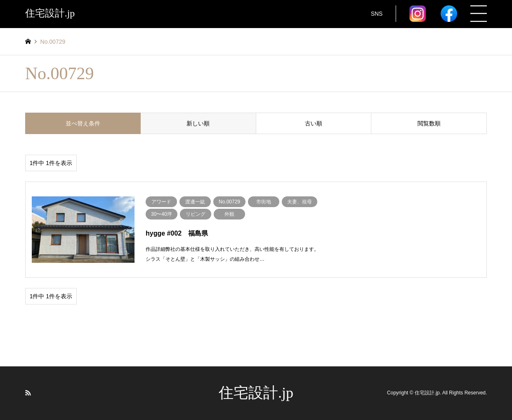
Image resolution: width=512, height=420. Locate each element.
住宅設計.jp (256, 393)
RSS (28, 393)
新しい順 (198, 123)
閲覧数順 (429, 123)
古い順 (314, 123)
